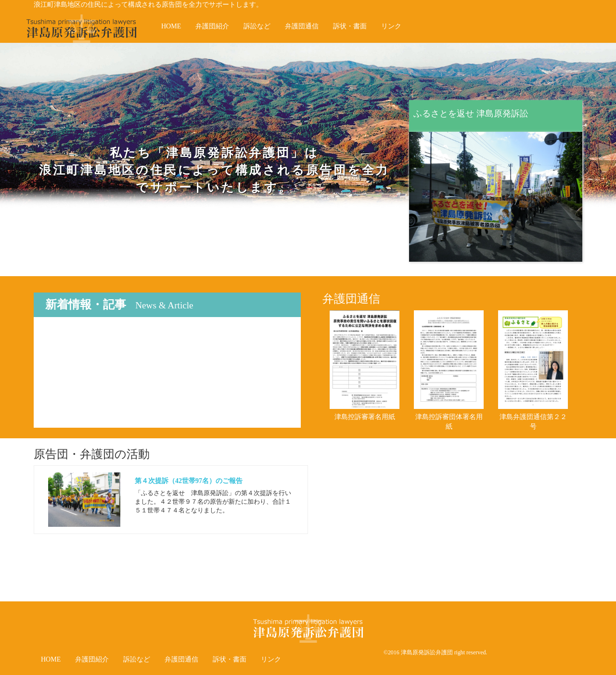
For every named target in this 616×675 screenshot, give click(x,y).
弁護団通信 (302, 26)
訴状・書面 (350, 26)
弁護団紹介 (212, 26)
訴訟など (257, 26)
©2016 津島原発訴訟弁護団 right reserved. (435, 652)
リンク (391, 26)
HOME (171, 26)
